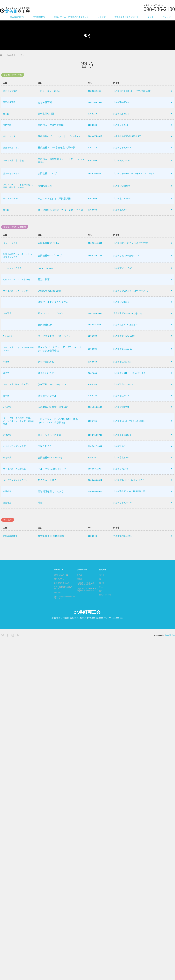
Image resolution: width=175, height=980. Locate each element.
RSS (17, 645)
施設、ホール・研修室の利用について (71, 17)
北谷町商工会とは (61, 586)
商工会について (17, 17)
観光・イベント (105, 605)
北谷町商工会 (87, 623)
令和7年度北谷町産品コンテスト (64, 598)
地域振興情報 (39, 17)
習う (101, 601)
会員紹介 (57, 603)
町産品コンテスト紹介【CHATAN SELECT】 (85, 594)
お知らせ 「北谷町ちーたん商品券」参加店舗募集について (87, 601)
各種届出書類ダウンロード (127, 17)
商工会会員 (11, 55)
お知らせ (167, 17)
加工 (101, 598)
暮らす (102, 586)
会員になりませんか (62, 594)
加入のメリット (60, 590)
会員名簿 (101, 17)
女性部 (79, 590)
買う (101, 590)
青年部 (79, 586)
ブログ (151, 17)
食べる (102, 594)
